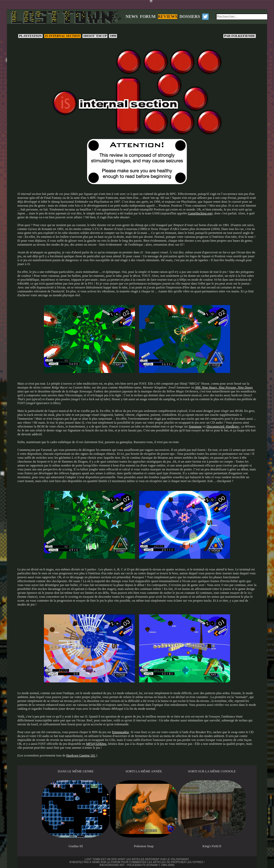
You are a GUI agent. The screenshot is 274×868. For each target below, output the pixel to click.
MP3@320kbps (96, 744)
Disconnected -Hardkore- (223, 426)
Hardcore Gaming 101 (81, 755)
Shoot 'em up (95, 36)
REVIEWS (168, 17)
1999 (113, 36)
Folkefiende (240, 36)
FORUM (148, 17)
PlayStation (30, 36)
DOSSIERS (190, 17)
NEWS (132, 17)
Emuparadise (120, 732)
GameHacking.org (200, 213)
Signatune (195, 426)
